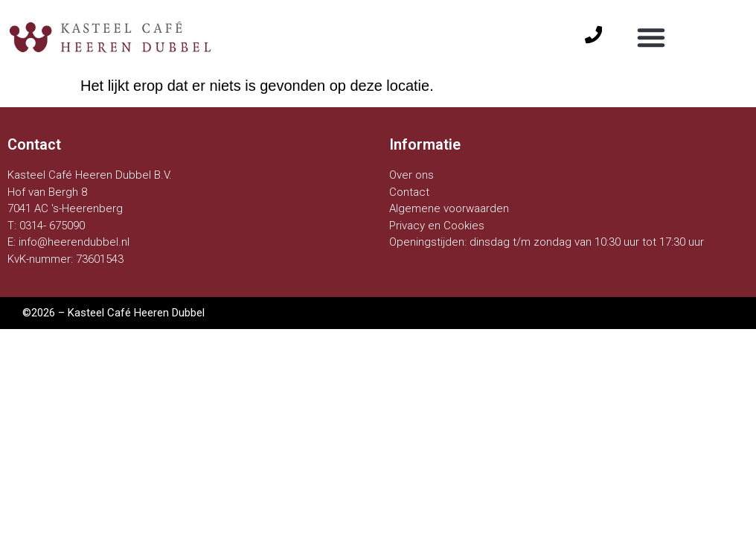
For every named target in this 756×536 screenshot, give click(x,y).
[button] (651, 37)
